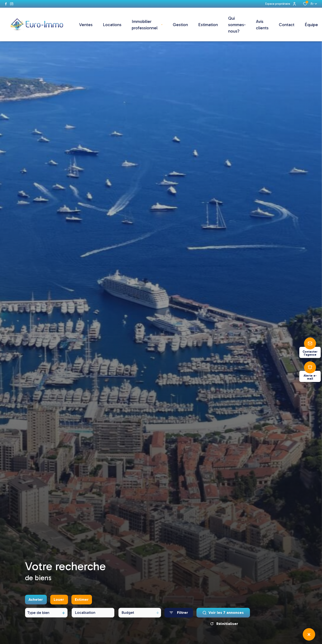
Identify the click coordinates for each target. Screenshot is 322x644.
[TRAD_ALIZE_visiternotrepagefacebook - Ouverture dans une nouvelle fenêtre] (6, 4)
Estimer (82, 602)
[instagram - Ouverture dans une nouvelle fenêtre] (12, 4)
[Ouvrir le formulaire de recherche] (179, 615)
